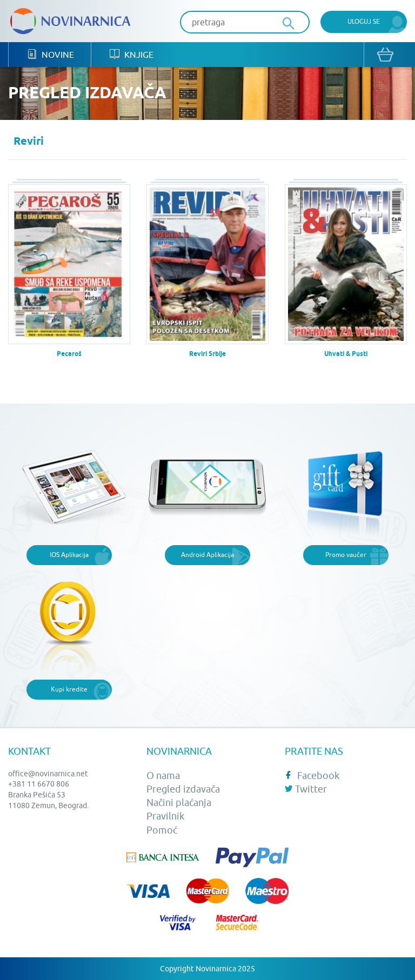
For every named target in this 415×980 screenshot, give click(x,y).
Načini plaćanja (179, 803)
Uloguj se (364, 21)
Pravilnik (165, 816)
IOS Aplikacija (69, 555)
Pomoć (162, 830)
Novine (51, 54)
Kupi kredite (69, 689)
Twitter (306, 789)
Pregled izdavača (183, 789)
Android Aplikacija (207, 555)
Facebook (312, 776)
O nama (163, 776)
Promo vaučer (346, 555)
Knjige (132, 54)
